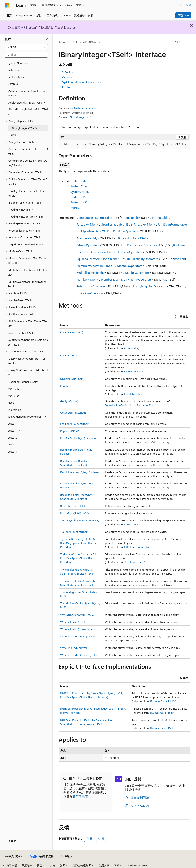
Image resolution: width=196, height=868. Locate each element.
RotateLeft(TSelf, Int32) (74, 506)
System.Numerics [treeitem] (18, 63)
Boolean (178, 245)
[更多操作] (187, 42)
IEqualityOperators (146, 259)
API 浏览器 (90, 42)
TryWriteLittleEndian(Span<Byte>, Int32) (129, 405)
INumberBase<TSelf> (115, 279)
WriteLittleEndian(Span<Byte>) (78, 655)
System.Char (79, 186)
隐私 (62, 865)
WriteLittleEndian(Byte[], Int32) (78, 636)
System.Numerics (84, 108)
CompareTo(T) (68, 355)
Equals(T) (65, 386)
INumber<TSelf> (87, 279)
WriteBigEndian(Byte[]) (73, 622)
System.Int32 (79, 202)
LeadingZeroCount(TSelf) (75, 424)
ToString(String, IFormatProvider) (80, 520)
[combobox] (26, 47)
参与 (52, 865)
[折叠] (47, 39)
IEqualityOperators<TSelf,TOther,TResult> (103, 259)
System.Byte (78, 181)
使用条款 (104, 865)
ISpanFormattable (112, 224)
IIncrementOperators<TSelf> (95, 266)
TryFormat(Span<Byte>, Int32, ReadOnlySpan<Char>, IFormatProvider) (79, 543)
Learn (62, 42)
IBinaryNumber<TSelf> (133, 238)
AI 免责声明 (10, 865)
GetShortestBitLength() (74, 413)
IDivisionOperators (130, 252)
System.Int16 (79, 197)
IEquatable (132, 217)
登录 (189, 5)
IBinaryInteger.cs (79, 117)
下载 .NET (183, 15)
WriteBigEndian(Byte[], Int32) (77, 615)
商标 (117, 865)
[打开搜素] (181, 5)
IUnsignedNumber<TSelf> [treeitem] (23, 382)
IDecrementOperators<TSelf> (96, 252)
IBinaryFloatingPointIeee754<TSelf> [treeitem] (28, 112)
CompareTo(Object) (72, 332)
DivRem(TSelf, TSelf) (72, 379)
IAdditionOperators (126, 231)
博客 (40, 865)
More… (75, 208)
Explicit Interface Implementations (81, 82)
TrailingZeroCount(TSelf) (74, 532)
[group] (124, 145)
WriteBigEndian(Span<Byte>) (77, 629)
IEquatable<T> (132, 394)
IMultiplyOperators (137, 272)
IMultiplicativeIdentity (90, 272)
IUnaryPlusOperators (90, 293)
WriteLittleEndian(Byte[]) (74, 648)
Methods (67, 77)
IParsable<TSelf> (87, 224)
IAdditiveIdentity (87, 238)
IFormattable (160, 217)
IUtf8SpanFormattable (172, 224)
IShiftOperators (141, 279)
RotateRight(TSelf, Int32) (75, 513)
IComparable (84, 217)
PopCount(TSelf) (70, 431)
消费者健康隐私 (82, 865)
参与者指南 (80, 796)
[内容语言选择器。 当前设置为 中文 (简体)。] (14, 856)
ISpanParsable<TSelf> (141, 224)
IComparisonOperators (142, 245)
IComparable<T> (134, 371)
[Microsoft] (7, 5)
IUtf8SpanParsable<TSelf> (93, 231)
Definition (67, 72)
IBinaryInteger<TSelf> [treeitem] (24, 128)
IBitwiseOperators (88, 245)
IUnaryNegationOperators (150, 286)
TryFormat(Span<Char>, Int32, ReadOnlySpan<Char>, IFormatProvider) (79, 558)
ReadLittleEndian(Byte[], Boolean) (79, 472)
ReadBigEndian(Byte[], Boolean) (78, 438)
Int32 (164, 279)
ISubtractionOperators (91, 286)
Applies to (67, 87)
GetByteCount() (69, 401)
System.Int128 (80, 191)
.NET (75, 42)
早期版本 (27, 865)
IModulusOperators (129, 266)
